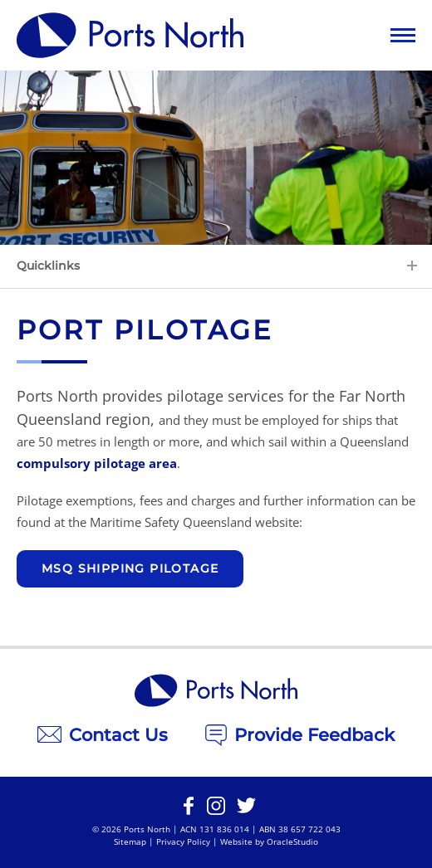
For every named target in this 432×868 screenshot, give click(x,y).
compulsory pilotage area (97, 463)
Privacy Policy (183, 841)
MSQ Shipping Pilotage (130, 568)
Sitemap (130, 841)
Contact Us (103, 735)
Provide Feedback (300, 735)
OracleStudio (292, 841)
